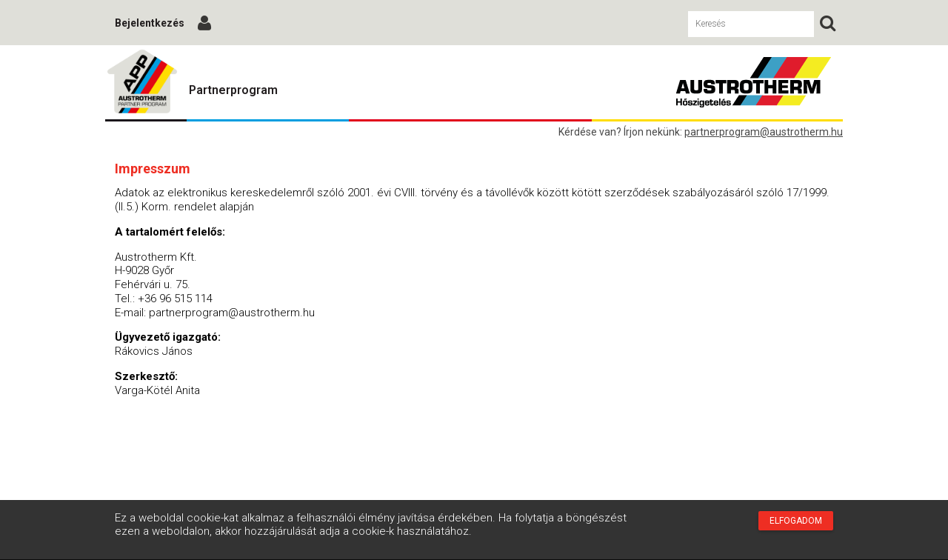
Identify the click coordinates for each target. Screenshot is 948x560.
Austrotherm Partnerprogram (142, 82)
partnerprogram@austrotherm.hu (764, 132)
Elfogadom (796, 521)
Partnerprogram (233, 90)
